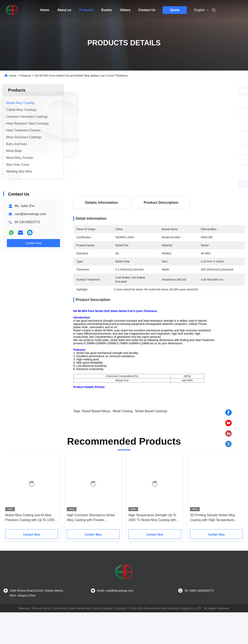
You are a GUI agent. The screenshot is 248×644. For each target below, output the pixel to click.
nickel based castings (151, 425)
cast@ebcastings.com (30, 214)
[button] (17, 508)
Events (106, 10)
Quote (175, 10)
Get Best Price (180, 184)
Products (86, 10)
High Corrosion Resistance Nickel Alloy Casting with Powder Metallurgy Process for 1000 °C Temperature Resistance (91, 532)
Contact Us (147, 10)
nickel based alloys (96, 425)
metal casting (123, 425)
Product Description (161, 203)
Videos (125, 10)
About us (64, 10)
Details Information (101, 203)
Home (45, 10)
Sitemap (23, 622)
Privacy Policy (41, 622)
